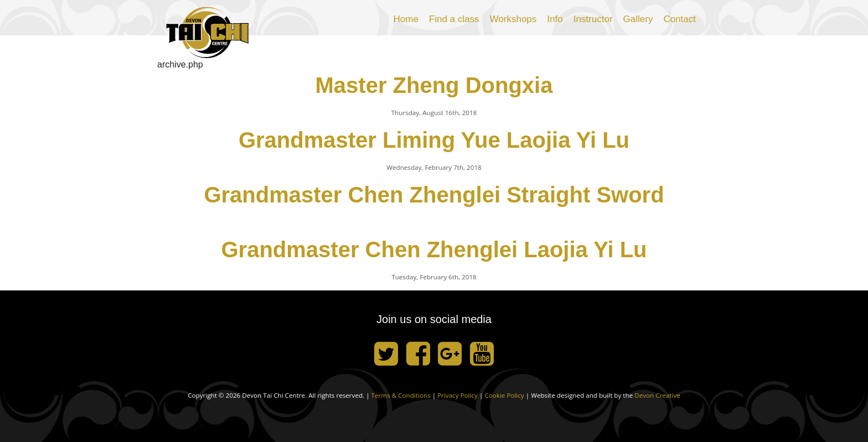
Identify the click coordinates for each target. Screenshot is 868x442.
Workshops (513, 19)
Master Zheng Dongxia (434, 85)
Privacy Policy (458, 395)
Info (555, 19)
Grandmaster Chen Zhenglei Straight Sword (434, 195)
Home (406, 19)
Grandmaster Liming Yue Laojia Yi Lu (434, 140)
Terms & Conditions (401, 395)
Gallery (638, 19)
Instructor (593, 19)
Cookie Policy (504, 395)
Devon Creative (657, 395)
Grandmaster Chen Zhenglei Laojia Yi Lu (434, 249)
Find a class (454, 19)
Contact (680, 19)
